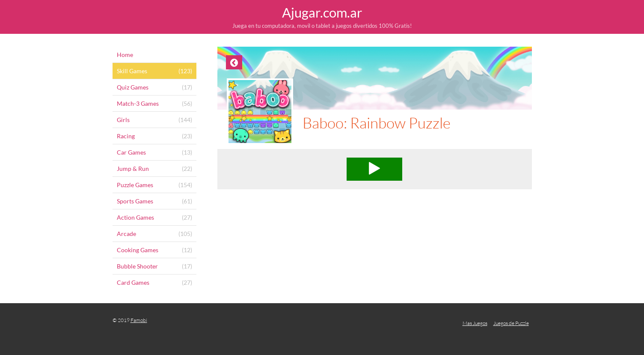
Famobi (139, 320)
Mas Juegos (475, 323)
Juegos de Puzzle (511, 323)
